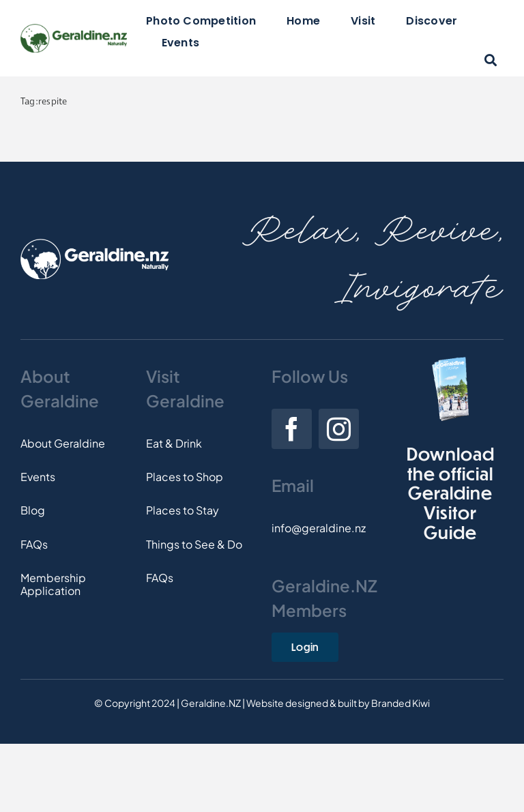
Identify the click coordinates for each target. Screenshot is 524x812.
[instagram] (339, 429)
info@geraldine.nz (319, 528)
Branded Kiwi (401, 703)
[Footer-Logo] (94, 244)
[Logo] (74, 29)
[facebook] (292, 429)
